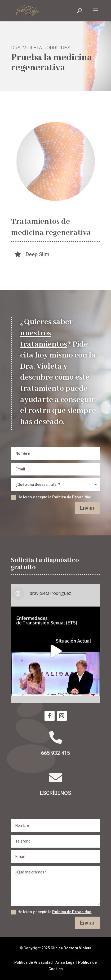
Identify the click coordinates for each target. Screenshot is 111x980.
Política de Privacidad (72, 497)
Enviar (87, 508)
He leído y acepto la (51, 497)
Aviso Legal (65, 962)
